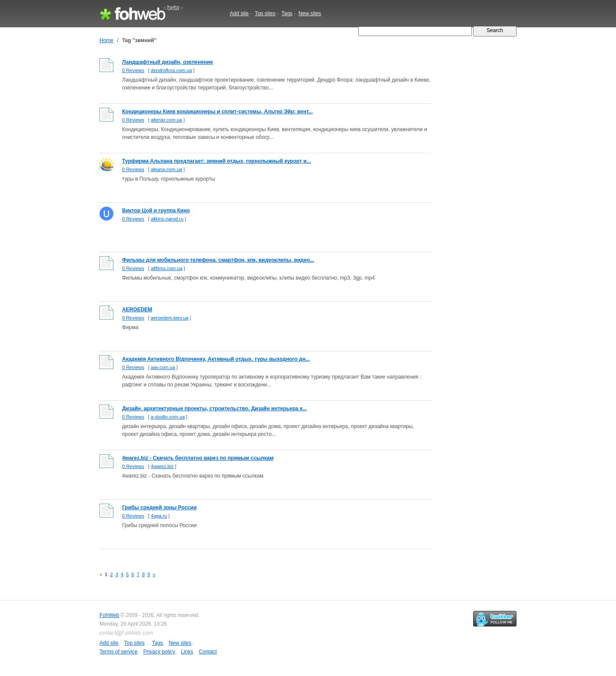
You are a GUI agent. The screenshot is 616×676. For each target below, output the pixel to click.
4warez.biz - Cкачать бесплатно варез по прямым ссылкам (198, 458)
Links (187, 652)
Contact (208, 652)
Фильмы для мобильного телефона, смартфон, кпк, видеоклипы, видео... (218, 260)
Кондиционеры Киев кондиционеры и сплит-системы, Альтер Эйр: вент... (217, 112)
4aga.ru (159, 516)
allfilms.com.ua (167, 268)
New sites (310, 13)
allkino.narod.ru (167, 219)
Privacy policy (159, 652)
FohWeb (109, 615)
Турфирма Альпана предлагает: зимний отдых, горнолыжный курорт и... (217, 161)
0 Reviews (133, 70)
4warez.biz (162, 466)
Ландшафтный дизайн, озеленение (167, 62)
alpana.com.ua (166, 169)
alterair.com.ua (166, 120)
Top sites (265, 13)
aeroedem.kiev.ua (170, 318)
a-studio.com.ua (168, 417)
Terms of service (118, 652)
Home (106, 40)
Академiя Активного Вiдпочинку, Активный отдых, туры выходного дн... (216, 359)
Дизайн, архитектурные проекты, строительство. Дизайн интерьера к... (214, 409)
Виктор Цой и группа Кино (156, 211)
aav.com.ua (163, 367)
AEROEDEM (137, 310)
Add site (239, 13)
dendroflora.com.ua (171, 70)
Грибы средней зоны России (159, 508)
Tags (287, 13)
